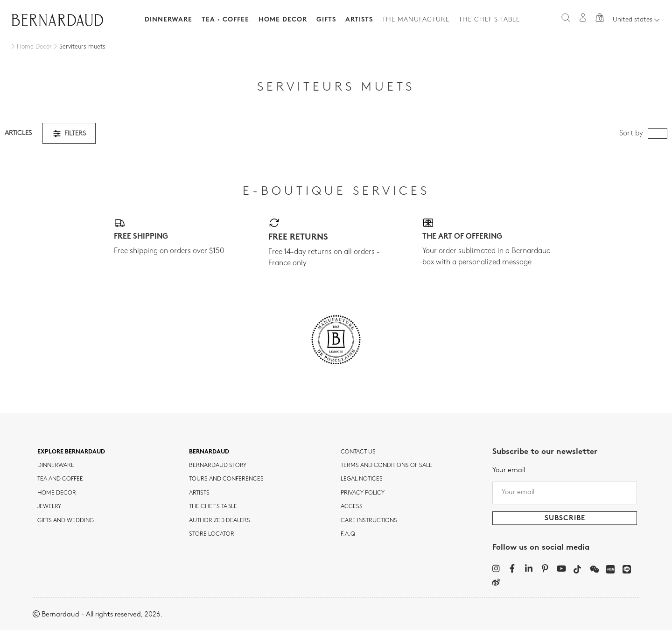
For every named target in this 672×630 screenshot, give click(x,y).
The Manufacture (416, 20)
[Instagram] (496, 568)
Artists (359, 20)
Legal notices (362, 479)
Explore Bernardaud (71, 452)
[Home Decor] (31, 47)
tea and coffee (60, 479)
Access (352, 507)
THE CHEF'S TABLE (213, 507)
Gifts (326, 20)
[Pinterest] (545, 568)
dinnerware (56, 466)
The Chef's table (489, 20)
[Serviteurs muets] (79, 47)
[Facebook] (512, 568)
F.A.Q (348, 534)
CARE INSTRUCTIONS (369, 521)
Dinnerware (168, 20)
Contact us (358, 452)
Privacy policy (363, 493)
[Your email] (565, 493)
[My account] (583, 18)
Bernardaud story (218, 466)
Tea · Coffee (225, 20)
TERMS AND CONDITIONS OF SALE (386, 466)
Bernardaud (209, 452)
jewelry (49, 507)
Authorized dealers (220, 521)
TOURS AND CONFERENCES (226, 479)
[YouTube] (561, 568)
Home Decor (283, 20)
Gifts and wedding (66, 521)
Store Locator (212, 534)
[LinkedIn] (528, 568)
